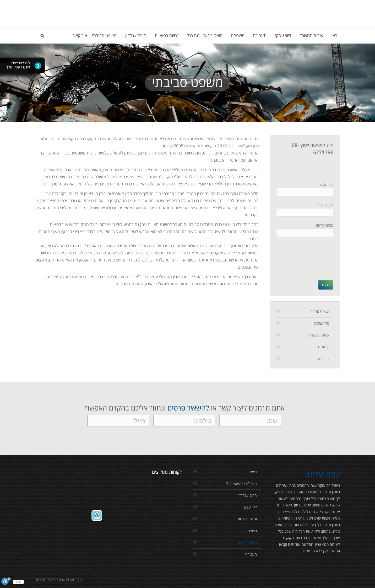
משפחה (251, 531)
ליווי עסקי (250, 507)
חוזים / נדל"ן (248, 495)
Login (336, 5)
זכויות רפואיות (247, 519)
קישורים (324, 347)
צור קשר (323, 359)
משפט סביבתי (319, 311)
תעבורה (251, 554)
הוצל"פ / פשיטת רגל (241, 483)
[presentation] (312, 261)
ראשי (253, 472)
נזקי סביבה (322, 323)
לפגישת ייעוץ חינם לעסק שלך (18, 65)
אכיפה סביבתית (318, 335)
